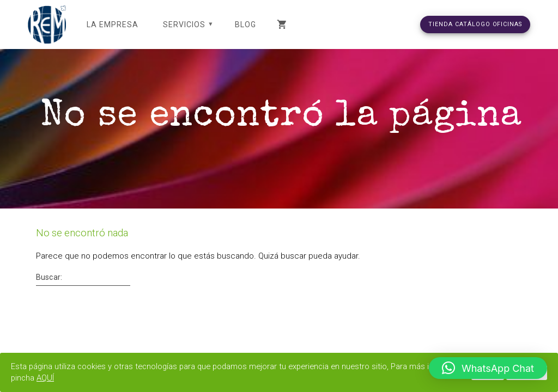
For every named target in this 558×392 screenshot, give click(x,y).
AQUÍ (92, 378)
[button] (488, 368)
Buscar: (49, 290)
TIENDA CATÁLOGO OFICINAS (475, 24)
